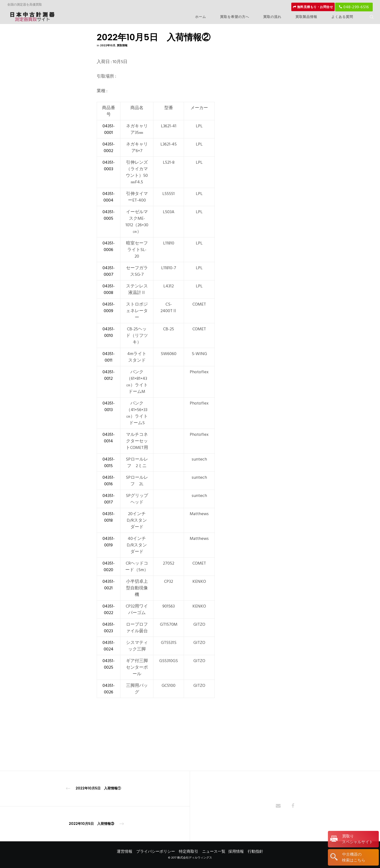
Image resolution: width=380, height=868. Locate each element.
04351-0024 (109, 646)
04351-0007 (109, 271)
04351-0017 (109, 499)
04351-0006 (109, 246)
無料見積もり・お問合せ (313, 7)
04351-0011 (109, 357)
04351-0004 (109, 197)
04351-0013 (109, 406)
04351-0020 (109, 567)
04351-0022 (109, 609)
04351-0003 (109, 166)
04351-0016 (109, 481)
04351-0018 (109, 517)
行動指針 (255, 852)
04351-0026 (109, 689)
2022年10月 (108, 45)
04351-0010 (109, 332)
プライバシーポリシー (156, 852)
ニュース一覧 (214, 852)
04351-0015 (109, 462)
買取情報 (122, 45)
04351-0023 (109, 628)
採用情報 (236, 852)
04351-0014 (109, 438)
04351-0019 (109, 542)
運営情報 (125, 852)
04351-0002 (109, 147)
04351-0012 (109, 375)
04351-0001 (109, 129)
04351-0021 (109, 585)
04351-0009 (109, 308)
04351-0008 (109, 289)
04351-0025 (109, 664)
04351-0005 (109, 215)
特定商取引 (189, 852)
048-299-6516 (354, 7)
